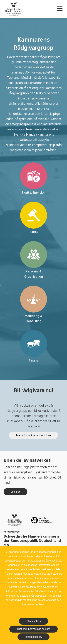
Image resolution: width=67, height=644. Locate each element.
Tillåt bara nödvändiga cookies (33, 629)
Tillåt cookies (33, 621)
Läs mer (15, 492)
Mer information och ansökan (33, 435)
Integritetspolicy (33, 637)
